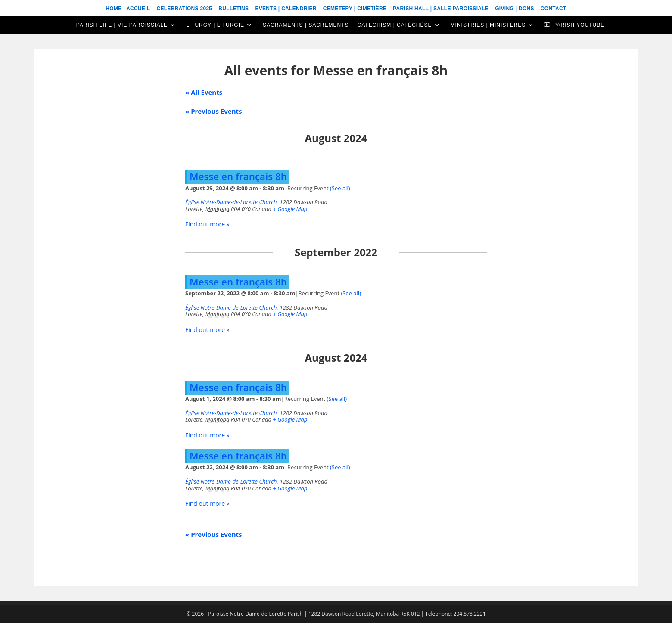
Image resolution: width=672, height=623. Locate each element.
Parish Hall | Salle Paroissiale (441, 9)
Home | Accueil (128, 9)
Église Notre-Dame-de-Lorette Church (231, 202)
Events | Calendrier (286, 9)
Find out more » (207, 224)
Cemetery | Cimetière (355, 9)
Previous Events (213, 111)
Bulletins (233, 9)
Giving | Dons (515, 9)
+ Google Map (290, 209)
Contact (554, 9)
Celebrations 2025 (184, 9)
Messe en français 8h (238, 176)
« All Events (204, 92)
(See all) (340, 188)
